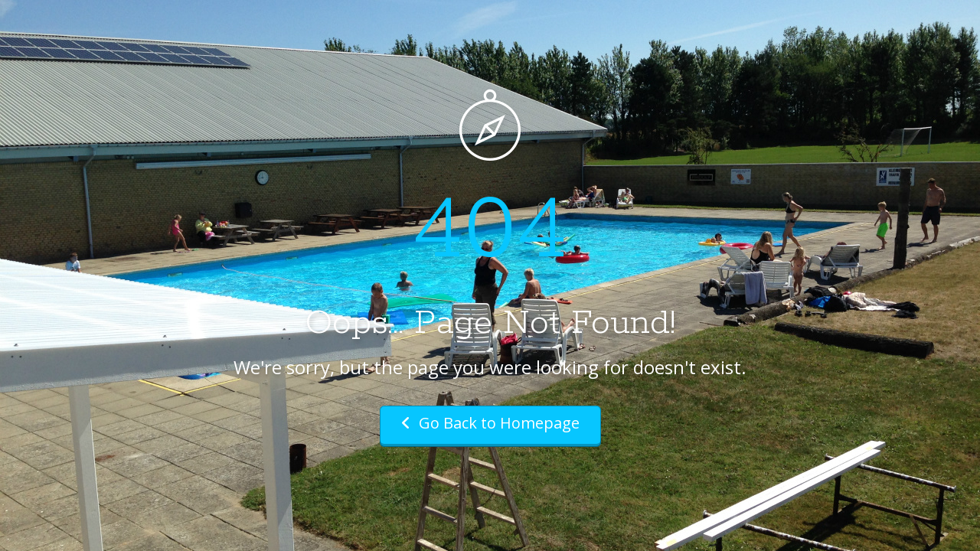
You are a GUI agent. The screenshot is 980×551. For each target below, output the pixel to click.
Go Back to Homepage (490, 423)
